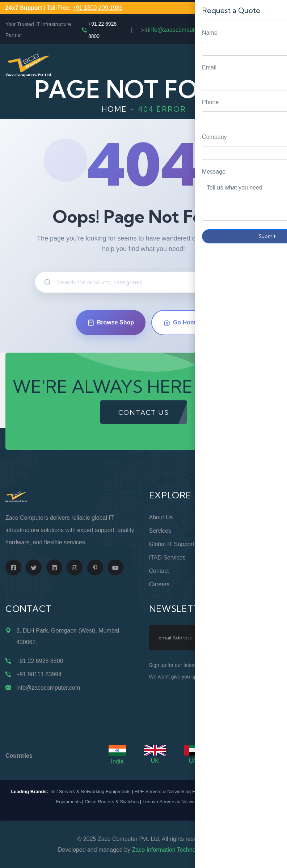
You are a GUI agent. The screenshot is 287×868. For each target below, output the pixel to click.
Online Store (237, 517)
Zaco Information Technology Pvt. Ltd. (181, 850)
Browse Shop (111, 323)
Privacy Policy (239, 544)
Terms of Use (239, 558)
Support (231, 531)
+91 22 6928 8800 (102, 30)
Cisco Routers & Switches (112, 802)
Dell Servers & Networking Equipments (90, 792)
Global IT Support (172, 544)
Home (114, 109)
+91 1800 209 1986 (97, 8)
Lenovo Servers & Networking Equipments (187, 802)
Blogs (228, 571)
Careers (159, 584)
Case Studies (238, 584)
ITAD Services (167, 558)
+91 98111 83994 (39, 674)
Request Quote (274, 347)
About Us (161, 517)
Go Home (181, 323)
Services (160, 531)
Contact (159, 571)
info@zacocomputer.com (180, 30)
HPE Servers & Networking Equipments (176, 792)
